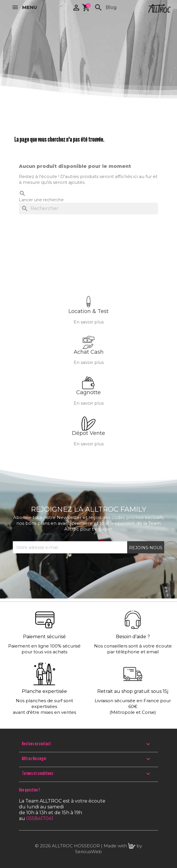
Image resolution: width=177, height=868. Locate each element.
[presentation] (57, 568)
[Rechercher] (88, 209)
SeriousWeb (88, 852)
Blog (111, 7)
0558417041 (40, 818)
